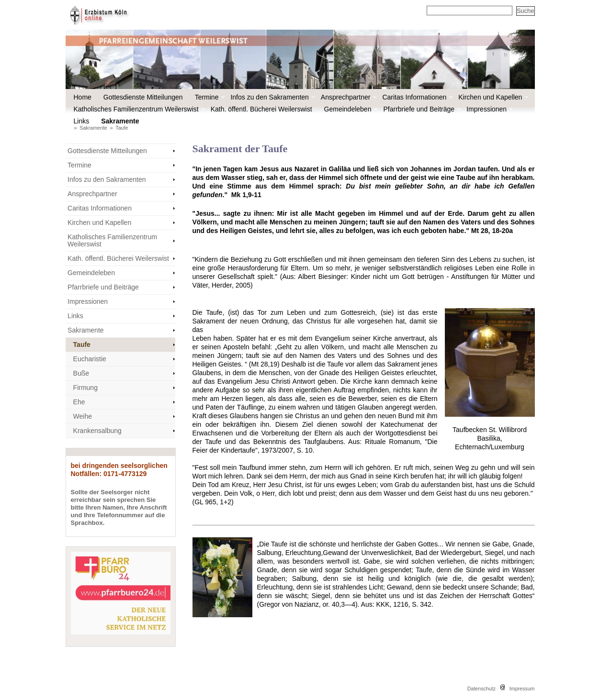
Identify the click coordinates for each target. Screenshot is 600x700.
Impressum (522, 689)
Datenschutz (481, 689)
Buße (81, 373)
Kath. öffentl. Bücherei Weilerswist (261, 109)
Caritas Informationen (417, 97)
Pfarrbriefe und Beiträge (421, 109)
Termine (209, 97)
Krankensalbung (97, 431)
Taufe (122, 128)
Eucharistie (90, 359)
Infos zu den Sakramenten (272, 97)
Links (82, 121)
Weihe (83, 416)
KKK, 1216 (392, 604)
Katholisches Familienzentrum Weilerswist (139, 109)
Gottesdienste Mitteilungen (143, 97)
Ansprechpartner (348, 97)
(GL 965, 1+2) (213, 502)
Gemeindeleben (350, 109)
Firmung (85, 388)
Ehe (79, 402)
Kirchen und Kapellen (492, 97)
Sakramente (122, 121)
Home (83, 97)
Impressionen (489, 109)
